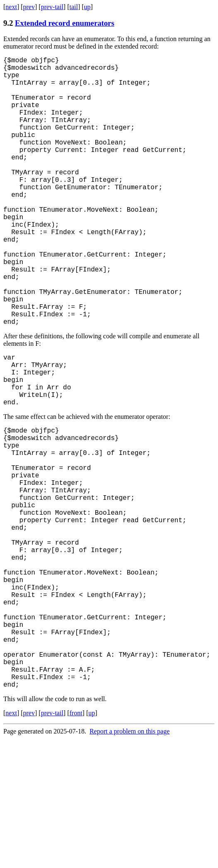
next (11, 7)
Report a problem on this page (130, 861)
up (87, 7)
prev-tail (52, 7)
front (76, 842)
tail (73, 7)
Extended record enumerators (65, 23)
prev (29, 7)
